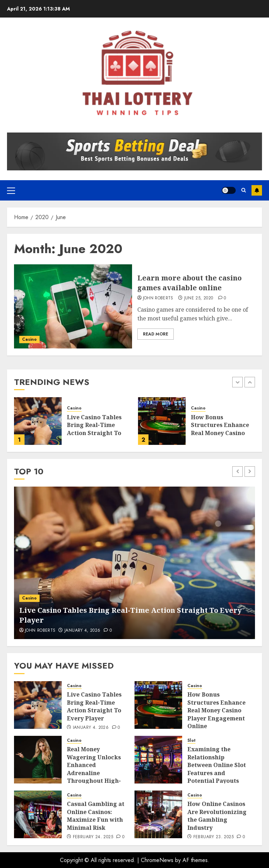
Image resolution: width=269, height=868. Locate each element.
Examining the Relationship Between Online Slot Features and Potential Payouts (217, 765)
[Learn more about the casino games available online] (73, 306)
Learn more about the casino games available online (189, 283)
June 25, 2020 (199, 298)
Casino (29, 339)
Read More (156, 334)
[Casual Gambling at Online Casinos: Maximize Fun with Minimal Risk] (38, 814)
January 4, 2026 (82, 631)
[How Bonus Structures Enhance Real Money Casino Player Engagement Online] (162, 421)
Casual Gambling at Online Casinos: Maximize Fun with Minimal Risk (96, 816)
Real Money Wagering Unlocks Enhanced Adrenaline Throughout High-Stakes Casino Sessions (94, 773)
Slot (191, 741)
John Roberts (158, 298)
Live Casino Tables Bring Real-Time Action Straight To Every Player (94, 429)
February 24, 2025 (93, 837)
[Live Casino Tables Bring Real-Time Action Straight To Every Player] (38, 421)
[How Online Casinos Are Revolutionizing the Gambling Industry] (158, 814)
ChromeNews (157, 860)
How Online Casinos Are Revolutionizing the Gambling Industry (217, 816)
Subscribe (257, 190)
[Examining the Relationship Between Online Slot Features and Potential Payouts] (158, 760)
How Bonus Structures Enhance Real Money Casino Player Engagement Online (220, 433)
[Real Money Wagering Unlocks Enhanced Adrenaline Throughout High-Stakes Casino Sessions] (38, 760)
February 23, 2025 (213, 837)
